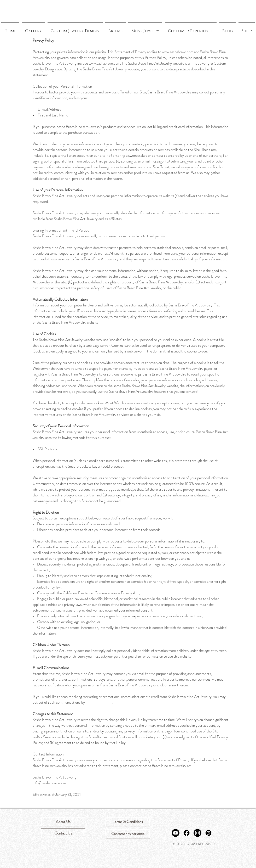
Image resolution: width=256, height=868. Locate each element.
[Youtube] (176, 833)
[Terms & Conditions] (128, 822)
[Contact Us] (63, 833)
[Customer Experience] (128, 834)
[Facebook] (187, 833)
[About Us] (63, 822)
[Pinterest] (208, 833)
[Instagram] (197, 833)
